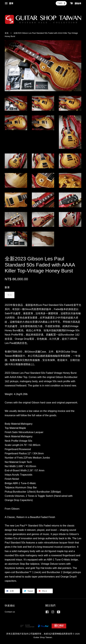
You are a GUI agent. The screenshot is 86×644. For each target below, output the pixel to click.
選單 (9, 3)
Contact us (10, 612)
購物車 (76, 3)
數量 (7, 287)
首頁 (7, 33)
